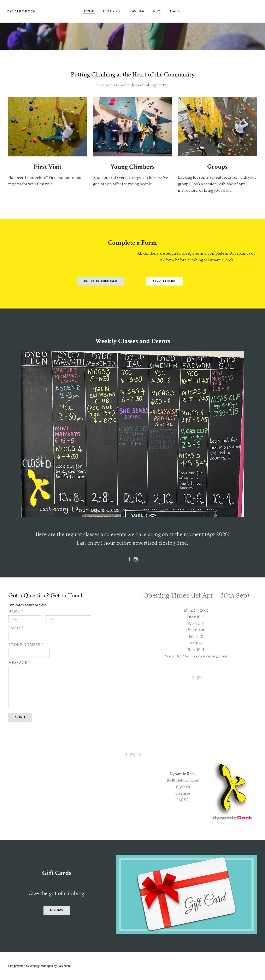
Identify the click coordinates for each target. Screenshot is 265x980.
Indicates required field (27, 605)
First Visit (112, 12)
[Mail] (139, 755)
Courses (137, 12)
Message (21, 663)
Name (16, 611)
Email (16, 628)
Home (89, 12)
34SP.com (64, 966)
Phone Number (26, 645)
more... (176, 12)
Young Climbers (132, 167)
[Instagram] (136, 559)
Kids (157, 12)
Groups (217, 167)
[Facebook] (129, 559)
